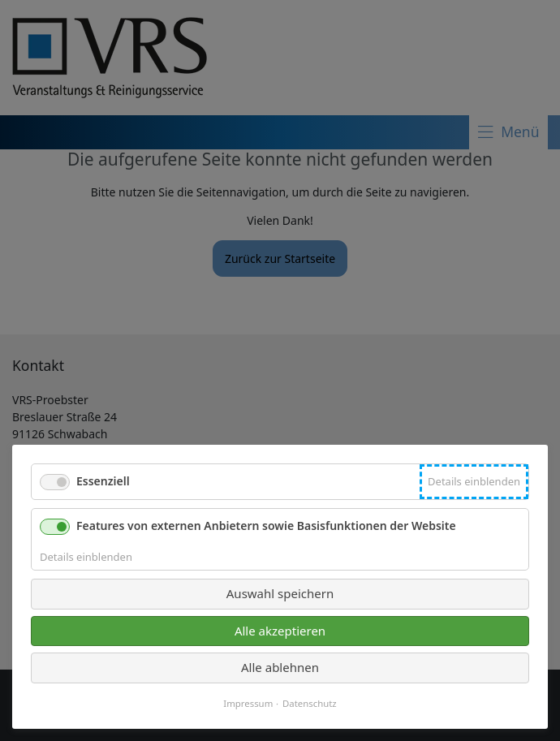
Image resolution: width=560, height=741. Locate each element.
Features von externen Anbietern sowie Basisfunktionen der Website (266, 526)
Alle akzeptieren (280, 631)
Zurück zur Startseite (280, 258)
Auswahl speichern (280, 593)
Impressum (248, 704)
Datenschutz (310, 704)
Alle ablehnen (280, 667)
